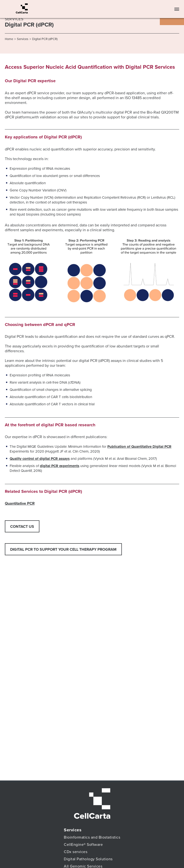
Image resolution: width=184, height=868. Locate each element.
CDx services (76, 852)
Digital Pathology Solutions (88, 859)
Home (9, 39)
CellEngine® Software (83, 845)
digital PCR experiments (60, 466)
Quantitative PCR (20, 503)
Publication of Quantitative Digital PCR (139, 447)
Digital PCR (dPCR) (45, 39)
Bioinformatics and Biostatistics (92, 837)
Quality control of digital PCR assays (40, 459)
